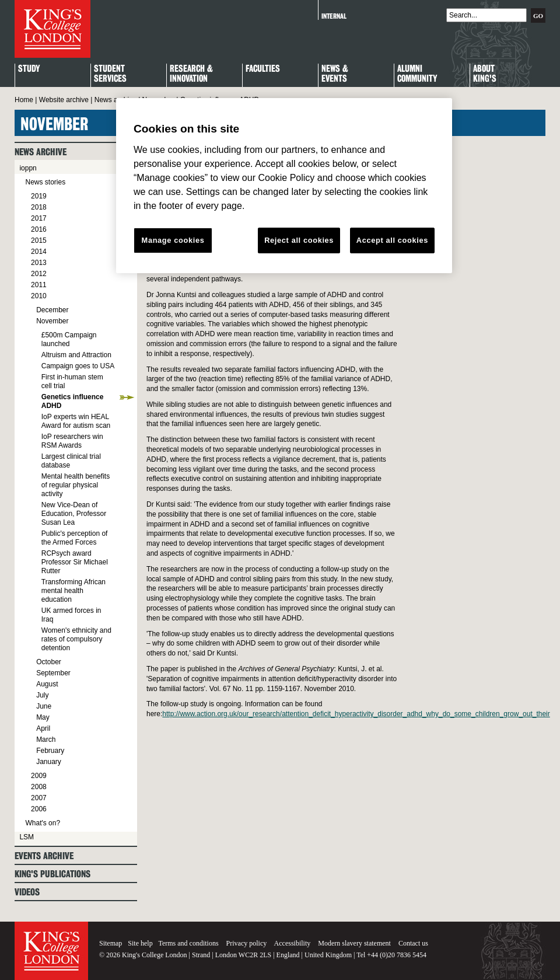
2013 (39, 263)
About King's (485, 74)
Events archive (44, 856)
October (49, 662)
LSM (27, 837)
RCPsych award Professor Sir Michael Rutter (75, 562)
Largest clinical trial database (71, 461)
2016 (39, 229)
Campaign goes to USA (78, 366)
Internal (334, 16)
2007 (39, 798)
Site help (140, 943)
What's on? (43, 823)
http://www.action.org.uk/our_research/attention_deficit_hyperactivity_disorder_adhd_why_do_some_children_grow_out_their (356, 714)
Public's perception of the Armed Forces (75, 538)
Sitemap (111, 943)
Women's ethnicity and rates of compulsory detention (76, 639)
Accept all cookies (392, 240)
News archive (116, 100)
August (47, 684)
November (52, 321)
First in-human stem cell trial (72, 381)
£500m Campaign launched (69, 339)
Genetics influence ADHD (73, 401)
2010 (39, 296)
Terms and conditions (188, 943)
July (42, 695)
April (43, 728)
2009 (39, 776)
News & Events (335, 74)
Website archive (64, 100)
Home (24, 100)
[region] (284, 186)
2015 (39, 240)
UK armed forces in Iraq (71, 615)
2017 (39, 218)
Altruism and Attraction (76, 355)
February (50, 751)
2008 (39, 787)
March (46, 740)
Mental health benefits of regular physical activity (76, 485)
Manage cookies (173, 240)
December (52, 310)
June (44, 706)
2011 (39, 285)
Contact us (413, 943)
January (49, 762)
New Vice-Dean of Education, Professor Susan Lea (74, 514)
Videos (27, 892)
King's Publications (52, 874)
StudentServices (110, 74)
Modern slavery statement (354, 943)
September (53, 673)
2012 (39, 274)
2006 (39, 809)
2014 (39, 252)
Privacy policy (247, 943)
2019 (39, 196)
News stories (45, 182)
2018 (39, 207)
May (43, 717)
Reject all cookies (299, 240)
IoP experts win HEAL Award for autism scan (76, 421)
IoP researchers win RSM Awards (72, 441)
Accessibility (293, 943)
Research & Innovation (191, 74)
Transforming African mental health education (73, 591)
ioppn (28, 168)
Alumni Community (417, 74)
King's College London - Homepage (52, 29)
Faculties (263, 69)
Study (29, 69)
